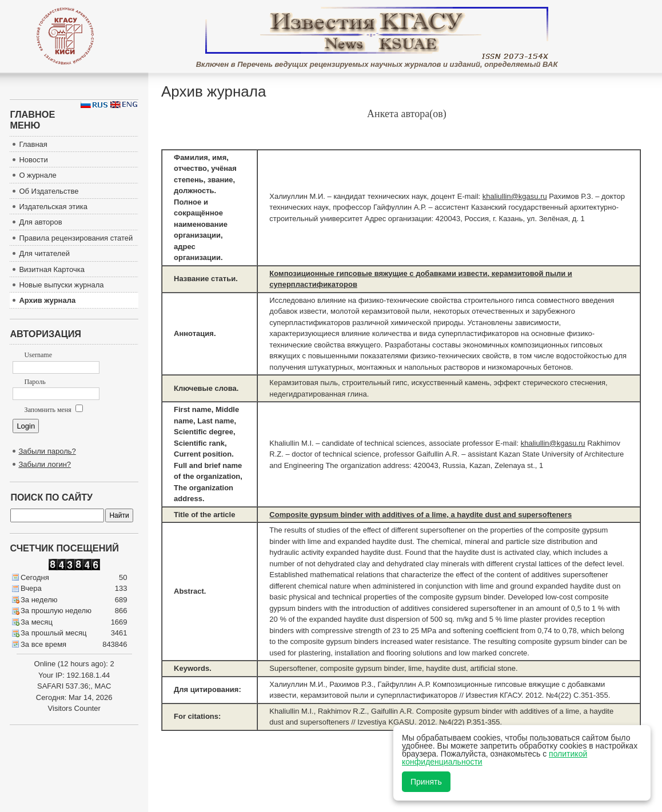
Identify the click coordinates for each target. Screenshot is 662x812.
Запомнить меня (53, 410)
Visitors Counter (74, 708)
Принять (426, 782)
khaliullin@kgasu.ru (515, 196)
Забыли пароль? (47, 451)
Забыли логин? (45, 464)
